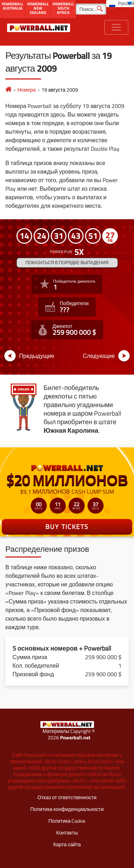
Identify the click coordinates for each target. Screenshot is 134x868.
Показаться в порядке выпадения (67, 263)
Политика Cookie (67, 821)
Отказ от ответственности (67, 797)
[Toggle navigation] (116, 27)
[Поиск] (91, 9)
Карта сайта (67, 844)
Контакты (67, 833)
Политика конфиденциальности (67, 809)
